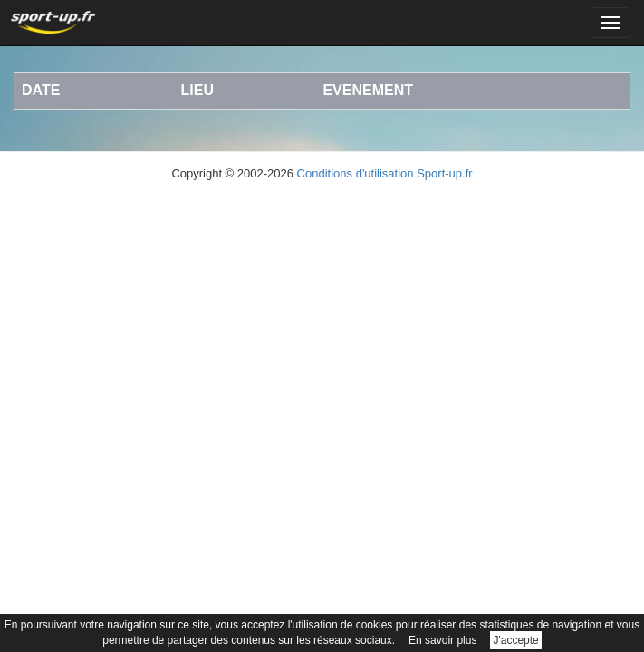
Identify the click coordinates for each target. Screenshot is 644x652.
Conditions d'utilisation (356, 173)
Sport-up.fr (444, 173)
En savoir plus (442, 640)
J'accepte (515, 640)
